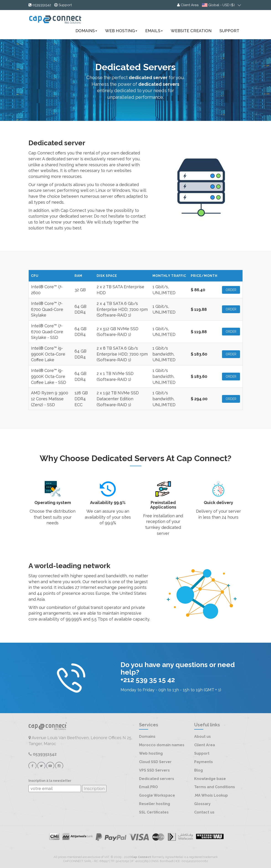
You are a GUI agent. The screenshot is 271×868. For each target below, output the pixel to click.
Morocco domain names (162, 745)
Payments (204, 762)
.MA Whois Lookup (211, 795)
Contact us (204, 812)
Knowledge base (210, 779)
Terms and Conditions (215, 787)
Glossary (202, 804)
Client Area (205, 745)
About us (203, 737)
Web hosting (151, 753)
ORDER (231, 290)
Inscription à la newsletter (50, 781)
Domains (86, 31)
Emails (154, 31)
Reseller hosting (155, 804)
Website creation (191, 31)
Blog (199, 770)
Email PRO (148, 787)
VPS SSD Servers (154, 770)
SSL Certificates (154, 812)
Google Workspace (157, 795)
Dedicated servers (157, 779)
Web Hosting (121, 31)
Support (229, 31)
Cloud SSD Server (155, 762)
